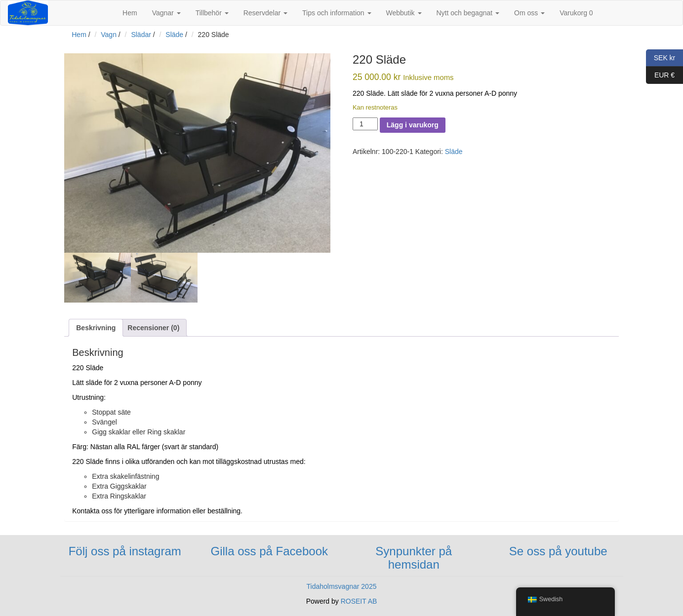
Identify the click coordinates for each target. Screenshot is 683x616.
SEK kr (661, 58)
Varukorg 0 (576, 13)
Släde (174, 35)
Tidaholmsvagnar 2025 (342, 586)
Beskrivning (96, 328)
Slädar (141, 35)
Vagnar (166, 13)
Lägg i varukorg (413, 125)
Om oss (529, 13)
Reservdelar (265, 13)
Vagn (109, 35)
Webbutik (404, 13)
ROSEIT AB (359, 601)
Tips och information (337, 13)
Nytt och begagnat (468, 13)
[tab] (96, 328)
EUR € (660, 75)
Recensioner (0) (153, 328)
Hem (130, 13)
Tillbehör (212, 13)
